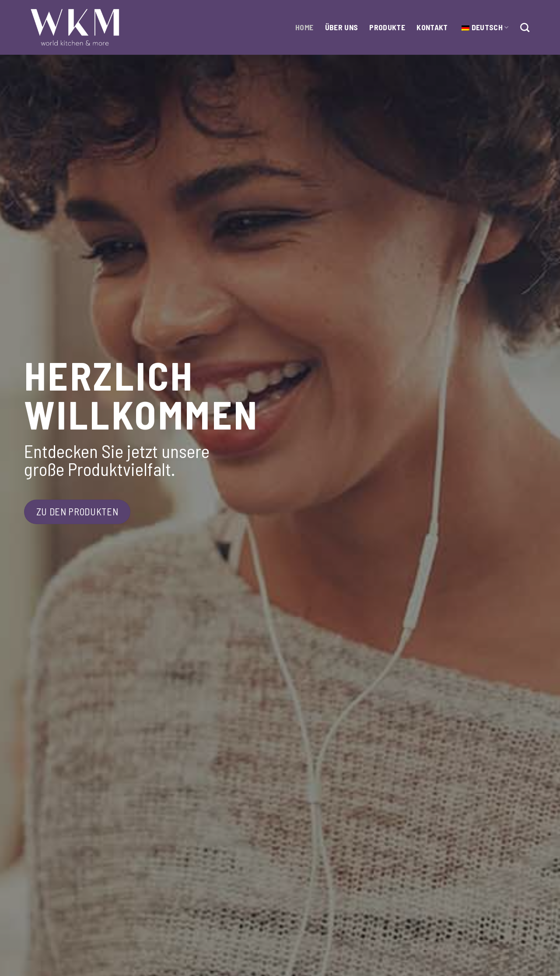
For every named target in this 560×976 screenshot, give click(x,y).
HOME (304, 27)
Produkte (387, 27)
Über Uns (342, 27)
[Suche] (525, 27)
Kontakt (432, 27)
